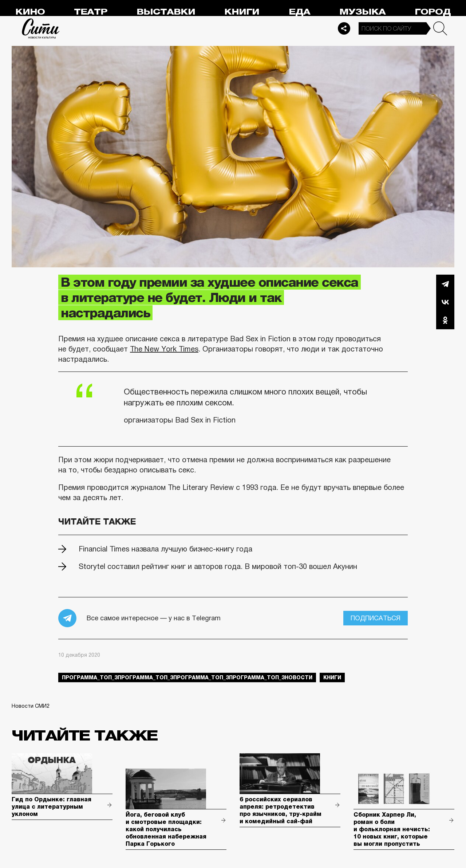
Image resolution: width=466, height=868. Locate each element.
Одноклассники (445, 320)
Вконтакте (445, 302)
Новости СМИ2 (31, 706)
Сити (41, 28)
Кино (30, 12)
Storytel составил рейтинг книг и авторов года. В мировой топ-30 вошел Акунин (218, 566)
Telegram (445, 284)
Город (433, 12)
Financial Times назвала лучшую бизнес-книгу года (165, 549)
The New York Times (164, 349)
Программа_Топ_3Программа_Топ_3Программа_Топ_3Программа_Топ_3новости (187, 677)
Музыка (362, 12)
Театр (91, 12)
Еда (299, 12)
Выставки (166, 12)
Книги (242, 12)
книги (332, 677)
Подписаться (376, 618)
